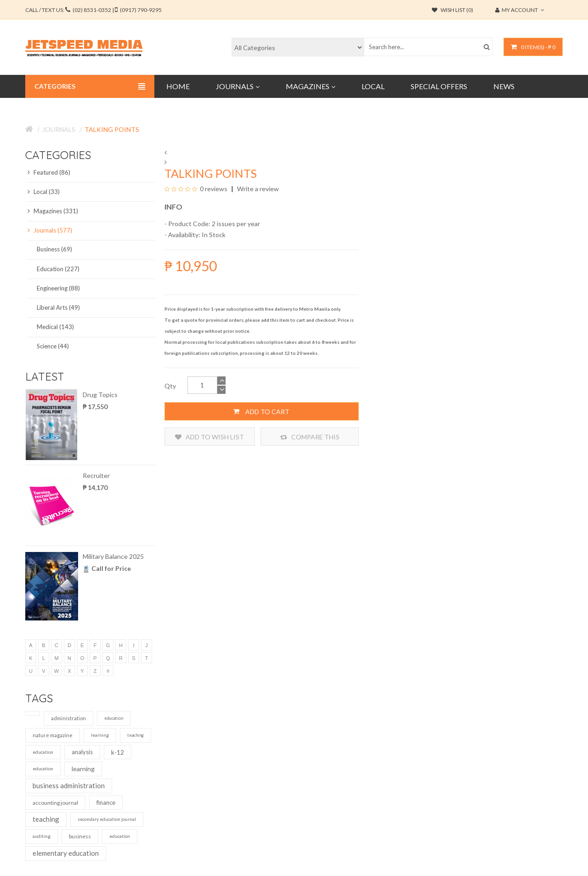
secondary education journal (107, 819)
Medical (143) (55, 327)
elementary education (66, 853)
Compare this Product (310, 437)
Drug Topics (100, 395)
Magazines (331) (53, 211)
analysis (82, 752)
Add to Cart (261, 411)
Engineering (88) (58, 288)
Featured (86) (49, 172)
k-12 (118, 752)
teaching (136, 735)
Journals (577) (50, 230)
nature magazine (53, 735)
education (114, 718)
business (80, 836)
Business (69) (54, 249)
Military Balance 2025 (113, 556)
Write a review (257, 189)
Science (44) (53, 346)
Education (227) (58, 269)
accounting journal (55, 803)
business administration (69, 785)
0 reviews (214, 189)
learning (100, 735)
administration (68, 718)
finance (106, 802)
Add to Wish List (209, 437)
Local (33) (44, 192)
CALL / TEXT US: (93, 10)
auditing (42, 836)
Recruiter (96, 475)
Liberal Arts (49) (58, 307)
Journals (59, 129)
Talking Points (112, 129)
